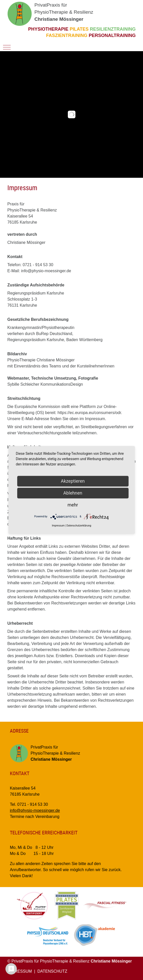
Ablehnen (73, 493)
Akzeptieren (73, 481)
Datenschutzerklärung (79, 526)
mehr (73, 505)
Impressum (58, 526)
